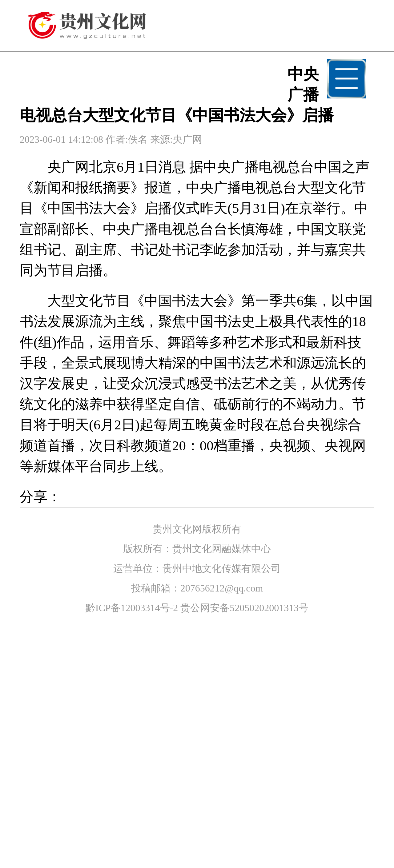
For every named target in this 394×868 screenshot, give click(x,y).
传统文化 (140, 567)
